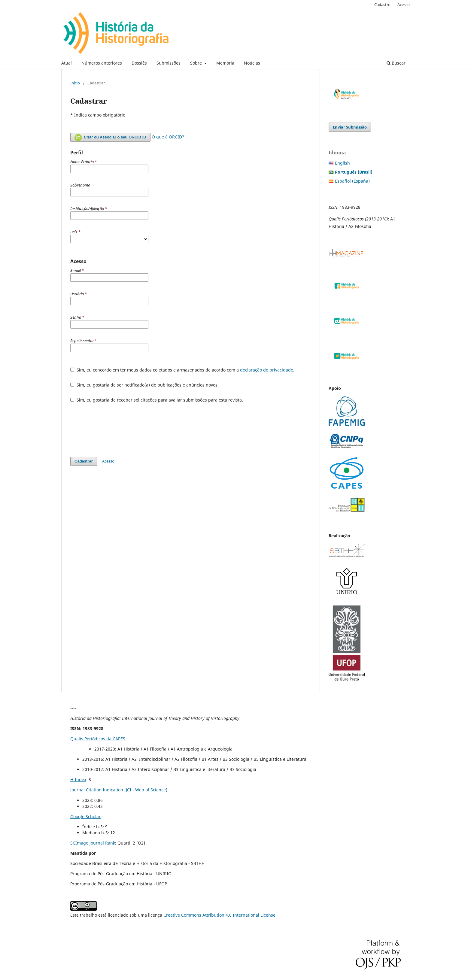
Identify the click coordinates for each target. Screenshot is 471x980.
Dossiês (139, 63)
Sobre (197, 63)
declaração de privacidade (267, 370)
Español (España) (352, 181)
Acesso (404, 5)
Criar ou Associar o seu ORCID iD (110, 138)
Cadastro (382, 5)
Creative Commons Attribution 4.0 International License (219, 915)
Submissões (169, 63)
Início (75, 83)
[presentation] (116, 430)
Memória (225, 63)
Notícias (252, 63)
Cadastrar (84, 461)
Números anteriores (102, 63)
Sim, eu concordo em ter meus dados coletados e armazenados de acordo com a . (182, 370)
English (342, 163)
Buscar (396, 63)
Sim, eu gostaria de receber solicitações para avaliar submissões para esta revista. (157, 400)
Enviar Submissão (350, 127)
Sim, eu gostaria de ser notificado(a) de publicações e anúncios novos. (144, 385)
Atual (67, 63)
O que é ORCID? (168, 137)
